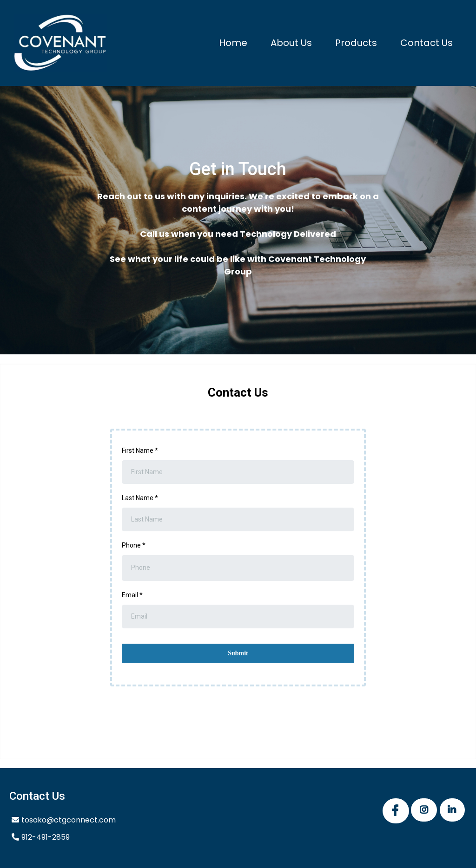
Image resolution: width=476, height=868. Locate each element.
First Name (140, 450)
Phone (134, 545)
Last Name (140, 498)
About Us (291, 43)
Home (233, 43)
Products (356, 43)
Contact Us (426, 43)
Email (132, 595)
